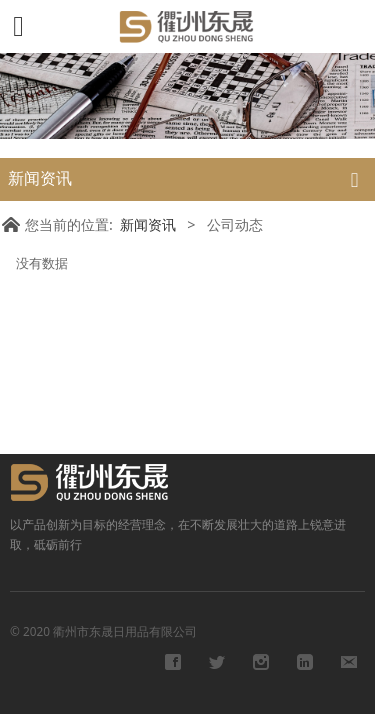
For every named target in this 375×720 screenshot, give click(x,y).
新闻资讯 (148, 224)
